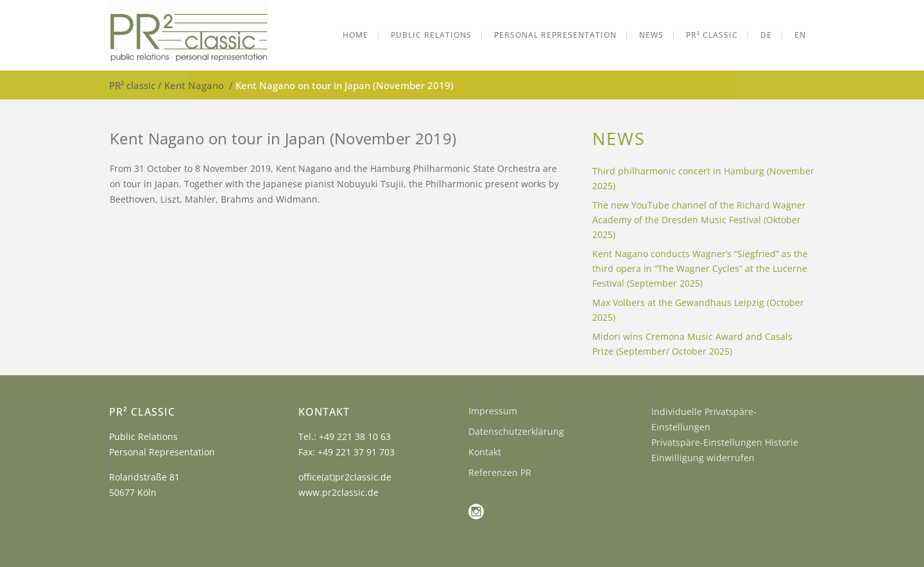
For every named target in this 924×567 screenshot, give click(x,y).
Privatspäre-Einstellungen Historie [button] (725, 442)
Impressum (493, 411)
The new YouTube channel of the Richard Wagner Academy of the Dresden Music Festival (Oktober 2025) (699, 220)
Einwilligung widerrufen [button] (703, 458)
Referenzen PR (500, 472)
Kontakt (485, 452)
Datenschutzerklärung (516, 431)
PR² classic (132, 85)
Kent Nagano (194, 85)
